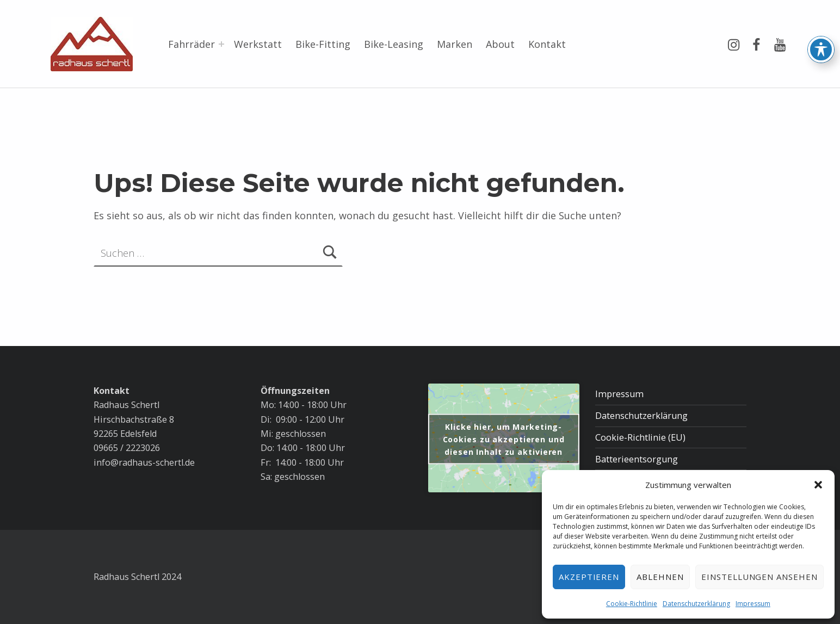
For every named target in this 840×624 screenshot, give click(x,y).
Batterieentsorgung (637, 459)
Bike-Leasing (394, 44)
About (500, 44)
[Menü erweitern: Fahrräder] (221, 44)
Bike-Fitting (323, 44)
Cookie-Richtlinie (632, 604)
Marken (455, 44)
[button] (818, 485)
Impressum (753, 604)
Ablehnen (660, 577)
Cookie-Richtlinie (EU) (640, 437)
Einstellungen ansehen (759, 577)
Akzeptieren (589, 577)
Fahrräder (192, 44)
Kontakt (547, 44)
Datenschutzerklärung (696, 604)
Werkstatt (258, 44)
